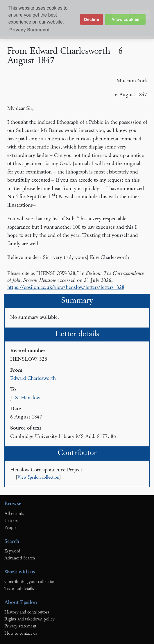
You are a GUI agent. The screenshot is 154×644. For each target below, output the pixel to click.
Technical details (19, 589)
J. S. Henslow (25, 398)
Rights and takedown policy (29, 619)
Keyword (12, 551)
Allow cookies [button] (125, 19)
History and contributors (27, 612)
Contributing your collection (30, 582)
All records (14, 514)
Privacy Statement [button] (29, 30)
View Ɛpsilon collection (38, 478)
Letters (11, 521)
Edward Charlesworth (33, 379)
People (10, 528)
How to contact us (21, 634)
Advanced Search (20, 558)
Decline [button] (91, 19)
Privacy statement (20, 626)
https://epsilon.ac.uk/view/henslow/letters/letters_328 (66, 288)
